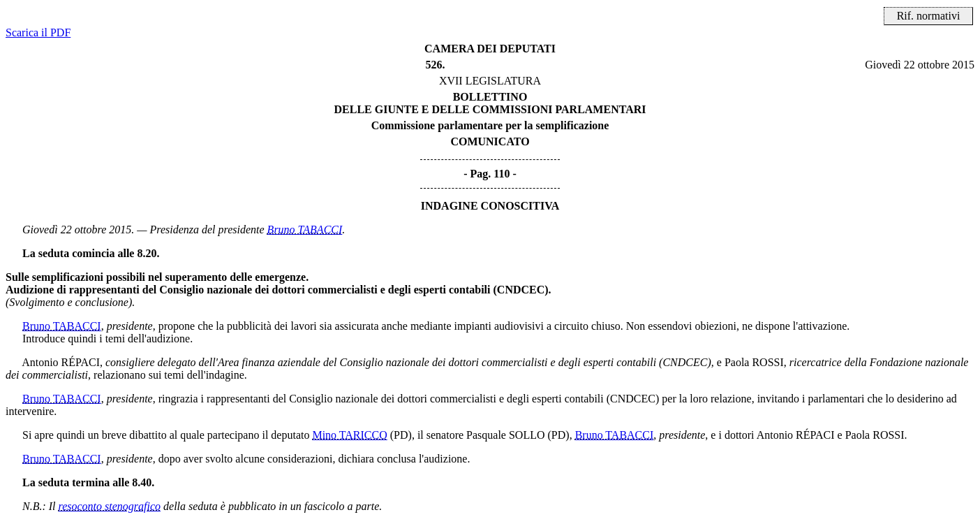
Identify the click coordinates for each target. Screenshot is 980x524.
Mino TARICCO (349, 435)
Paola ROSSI (754, 362)
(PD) (401, 435)
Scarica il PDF (38, 32)
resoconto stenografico (110, 506)
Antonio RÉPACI (61, 362)
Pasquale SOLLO (505, 435)
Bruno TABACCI (305, 230)
